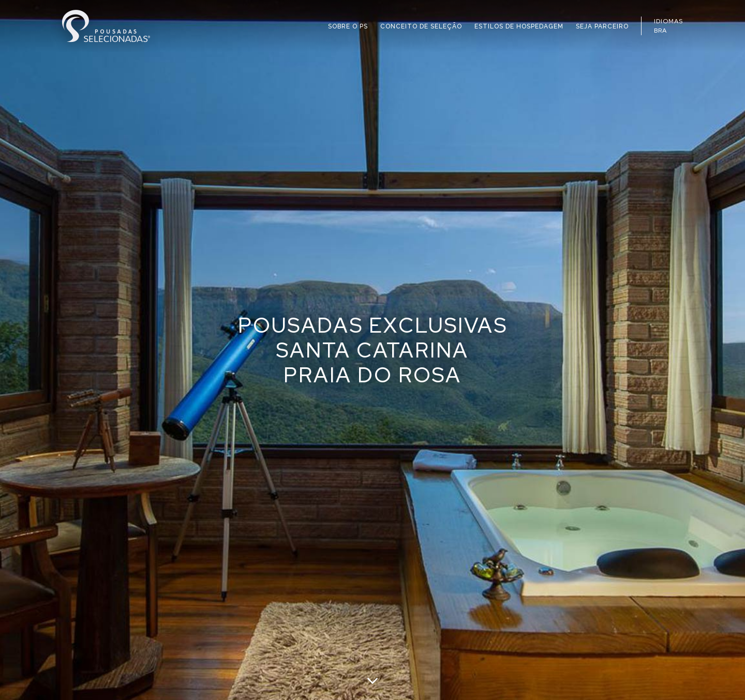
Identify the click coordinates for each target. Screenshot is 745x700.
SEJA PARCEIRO (602, 26)
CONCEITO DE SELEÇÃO (421, 26)
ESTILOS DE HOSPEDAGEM (519, 26)
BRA (660, 31)
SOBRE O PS (348, 26)
